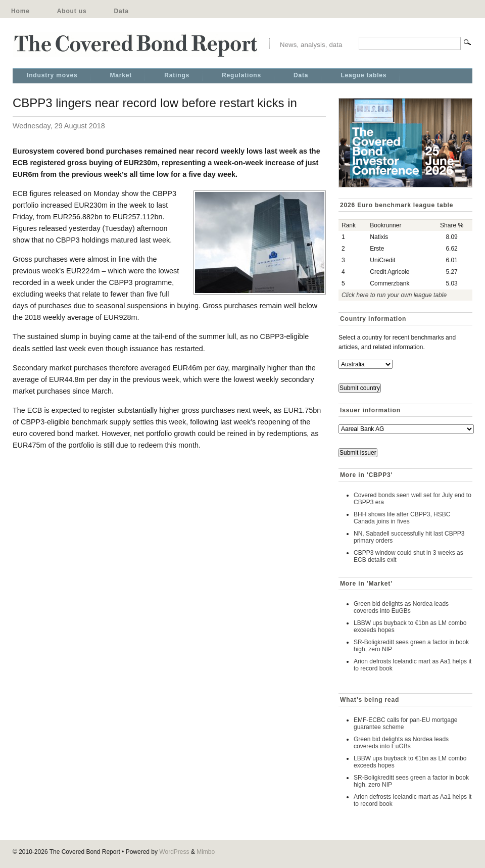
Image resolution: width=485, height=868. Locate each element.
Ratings (177, 75)
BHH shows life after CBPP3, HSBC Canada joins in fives (402, 518)
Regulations (241, 75)
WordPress (174, 852)
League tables (363, 75)
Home (20, 11)
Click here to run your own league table (394, 295)
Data (121, 11)
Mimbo (206, 852)
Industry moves (52, 75)
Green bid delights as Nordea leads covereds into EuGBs (401, 607)
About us (72, 11)
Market (121, 75)
